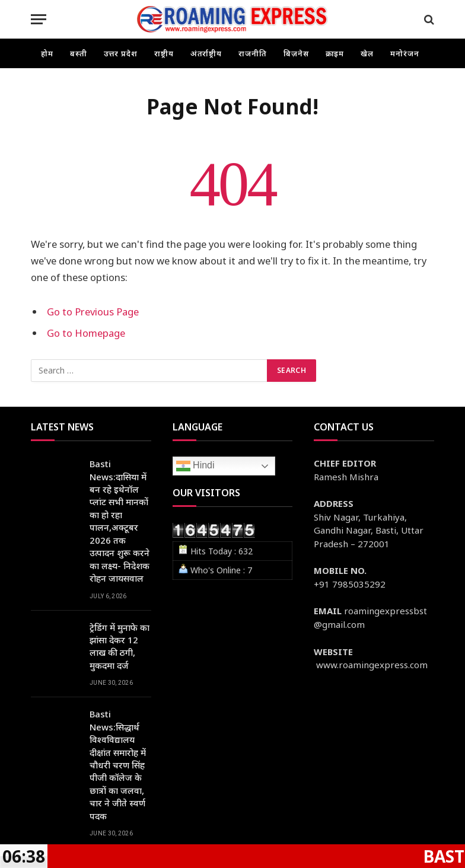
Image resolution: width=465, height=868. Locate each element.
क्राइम (335, 53)
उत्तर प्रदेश (121, 53)
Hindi (195, 466)
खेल (367, 53)
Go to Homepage (86, 333)
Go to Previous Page (93, 312)
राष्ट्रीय (164, 53)
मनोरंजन (405, 53)
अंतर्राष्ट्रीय (206, 53)
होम (47, 53)
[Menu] (39, 19)
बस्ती (79, 53)
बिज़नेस (296, 53)
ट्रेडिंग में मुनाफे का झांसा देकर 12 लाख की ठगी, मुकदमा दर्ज (120, 646)
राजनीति (253, 53)
